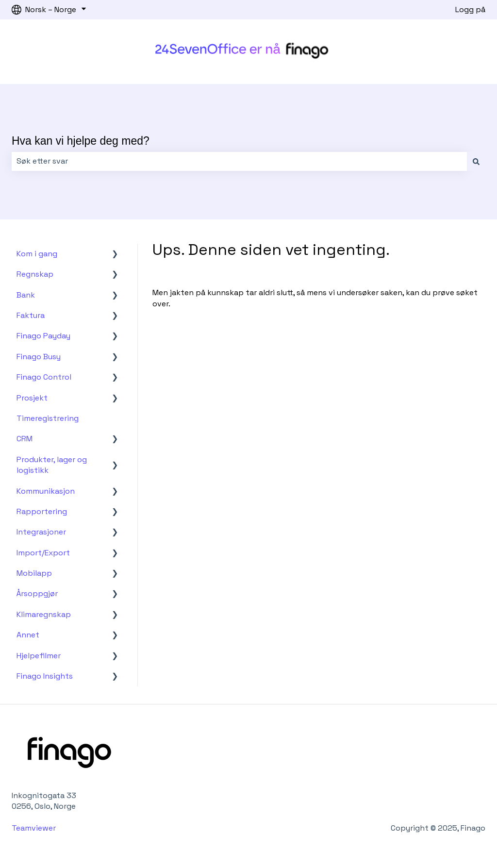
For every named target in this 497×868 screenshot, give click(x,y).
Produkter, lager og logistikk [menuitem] (52, 465)
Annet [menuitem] (28, 635)
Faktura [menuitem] (31, 315)
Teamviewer (35, 828)
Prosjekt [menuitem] (32, 398)
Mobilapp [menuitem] (34, 573)
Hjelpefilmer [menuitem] (39, 656)
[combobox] (239, 161)
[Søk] (476, 161)
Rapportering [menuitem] (42, 511)
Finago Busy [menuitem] (39, 357)
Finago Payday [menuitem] (43, 336)
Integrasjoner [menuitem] (41, 532)
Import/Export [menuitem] (43, 553)
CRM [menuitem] (25, 439)
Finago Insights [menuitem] (45, 676)
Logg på (470, 9)
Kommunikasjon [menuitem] (46, 491)
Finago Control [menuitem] (44, 377)
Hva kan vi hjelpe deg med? (81, 141)
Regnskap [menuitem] (35, 274)
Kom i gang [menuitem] (37, 254)
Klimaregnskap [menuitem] (44, 614)
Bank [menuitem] (26, 295)
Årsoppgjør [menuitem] (37, 593)
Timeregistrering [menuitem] (48, 418)
